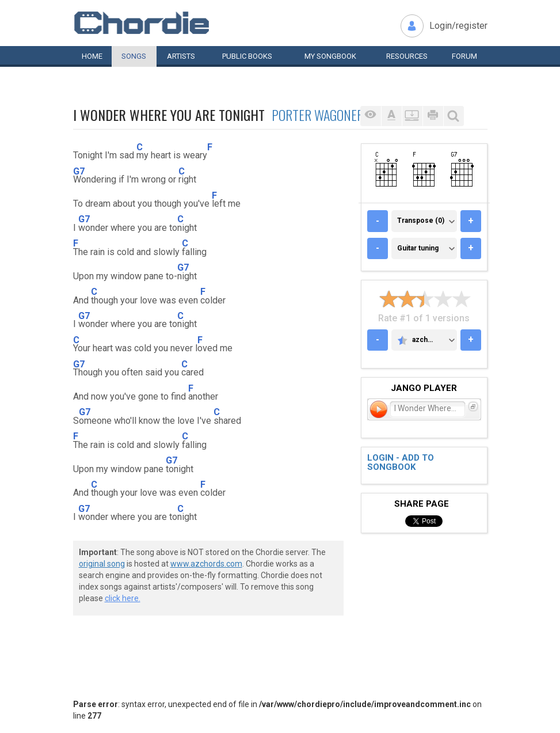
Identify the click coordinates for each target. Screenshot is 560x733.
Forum (464, 56)
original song (102, 564)
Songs (134, 56)
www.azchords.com (206, 564)
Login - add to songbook (401, 463)
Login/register (458, 26)
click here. (123, 598)
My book (330, 56)
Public (247, 56)
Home (92, 56)
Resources (407, 56)
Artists (181, 56)
